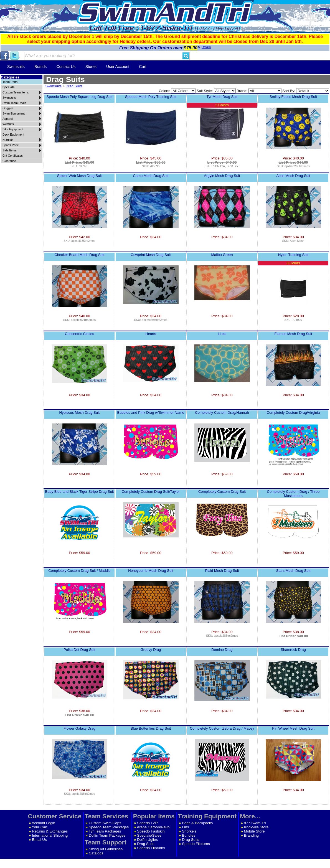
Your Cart (40, 827)
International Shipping (50, 835)
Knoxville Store (256, 827)
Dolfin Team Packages (107, 835)
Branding (251, 835)
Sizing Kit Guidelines (106, 849)
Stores (91, 67)
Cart (143, 67)
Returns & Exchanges (50, 831)
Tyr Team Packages (105, 831)
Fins (185, 827)
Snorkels (189, 831)
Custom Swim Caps (105, 823)
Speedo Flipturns (151, 848)
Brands (40, 67)
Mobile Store (254, 831)
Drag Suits (74, 86)
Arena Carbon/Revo (153, 827)
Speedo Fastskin (151, 831)
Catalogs (96, 853)
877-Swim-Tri (255, 823)
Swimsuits (16, 67)
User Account (118, 67)
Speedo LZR (147, 823)
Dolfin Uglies (147, 840)
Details (206, 47)
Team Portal (10, 82)
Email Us (39, 840)
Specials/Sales (149, 835)
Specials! (9, 87)
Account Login (44, 823)
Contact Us (66, 67)
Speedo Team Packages (109, 827)
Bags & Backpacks (197, 823)
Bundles (189, 835)
